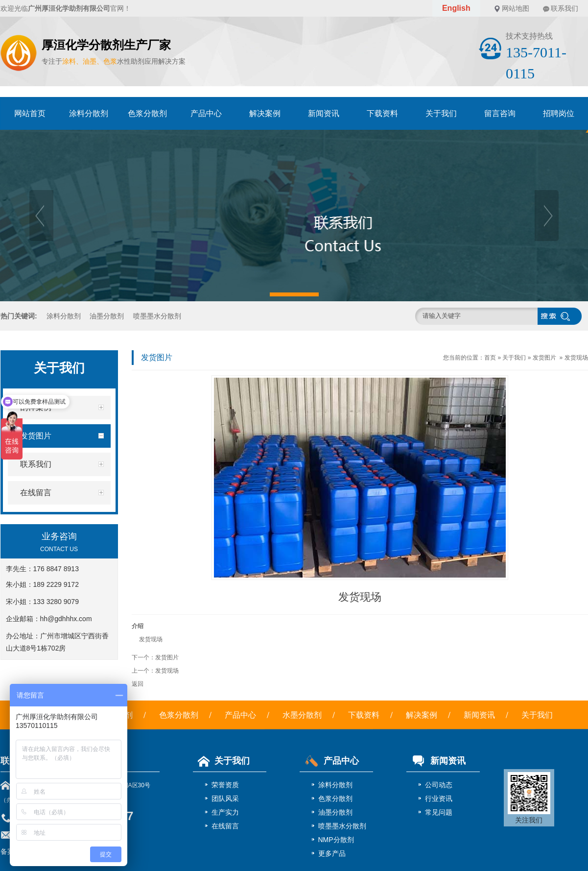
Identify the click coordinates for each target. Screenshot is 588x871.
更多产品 (332, 853)
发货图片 (544, 358)
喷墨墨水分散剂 (157, 316)
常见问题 (439, 812)
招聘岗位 (559, 113)
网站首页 (30, 113)
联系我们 (564, 8)
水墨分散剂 (302, 715)
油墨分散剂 (107, 316)
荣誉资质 (225, 785)
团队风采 (225, 798)
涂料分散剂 (89, 113)
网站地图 (516, 8)
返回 (138, 684)
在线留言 (225, 826)
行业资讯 (439, 798)
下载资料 (382, 113)
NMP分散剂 (336, 840)
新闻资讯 (324, 113)
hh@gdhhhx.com (66, 619)
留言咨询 (500, 113)
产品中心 (206, 113)
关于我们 (441, 113)
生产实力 (225, 812)
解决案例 (265, 113)
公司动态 (439, 785)
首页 (490, 358)
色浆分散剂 (147, 113)
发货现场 (576, 358)
